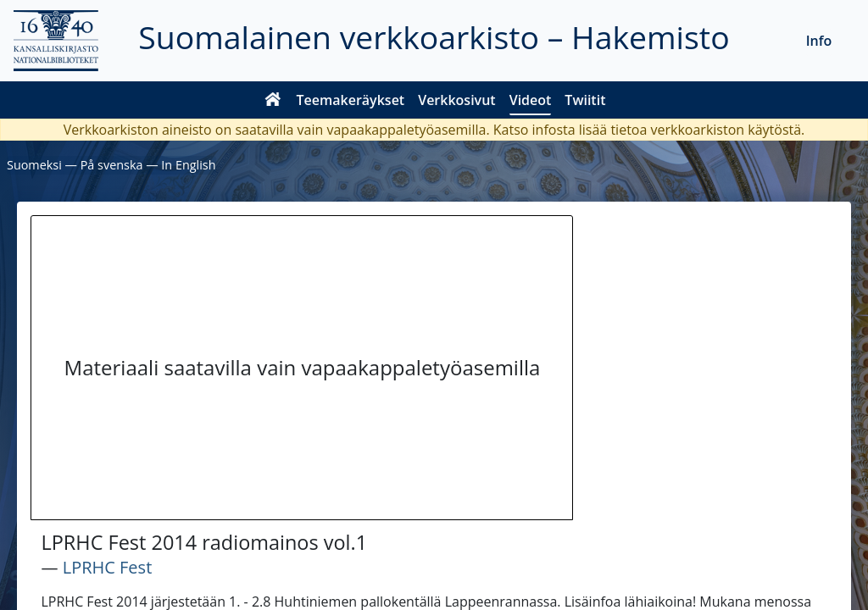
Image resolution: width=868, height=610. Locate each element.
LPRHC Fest (108, 567)
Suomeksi (34, 165)
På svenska (112, 165)
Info (819, 41)
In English (188, 165)
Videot (531, 100)
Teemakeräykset (351, 100)
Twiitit (585, 100)
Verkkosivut (456, 100)
